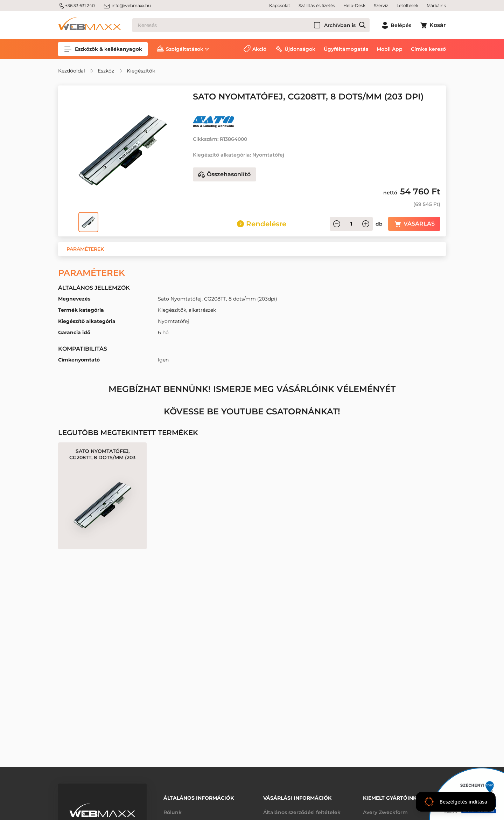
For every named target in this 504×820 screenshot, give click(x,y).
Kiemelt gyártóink (390, 798)
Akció (259, 49)
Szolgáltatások (185, 49)
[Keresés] (251, 25)
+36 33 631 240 (76, 6)
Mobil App (390, 49)
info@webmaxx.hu (127, 6)
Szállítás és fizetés (317, 5)
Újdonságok (300, 49)
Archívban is (340, 25)
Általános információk (199, 798)
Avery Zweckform (385, 812)
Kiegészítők (141, 71)
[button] (85, 249)
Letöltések (407, 5)
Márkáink (436, 5)
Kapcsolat (280, 5)
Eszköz (106, 71)
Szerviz (381, 5)
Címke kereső (428, 49)
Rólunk (173, 812)
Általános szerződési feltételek (302, 812)
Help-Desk (354, 5)
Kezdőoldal (72, 71)
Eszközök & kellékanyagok (103, 49)
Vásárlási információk (297, 798)
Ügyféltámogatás (346, 49)
